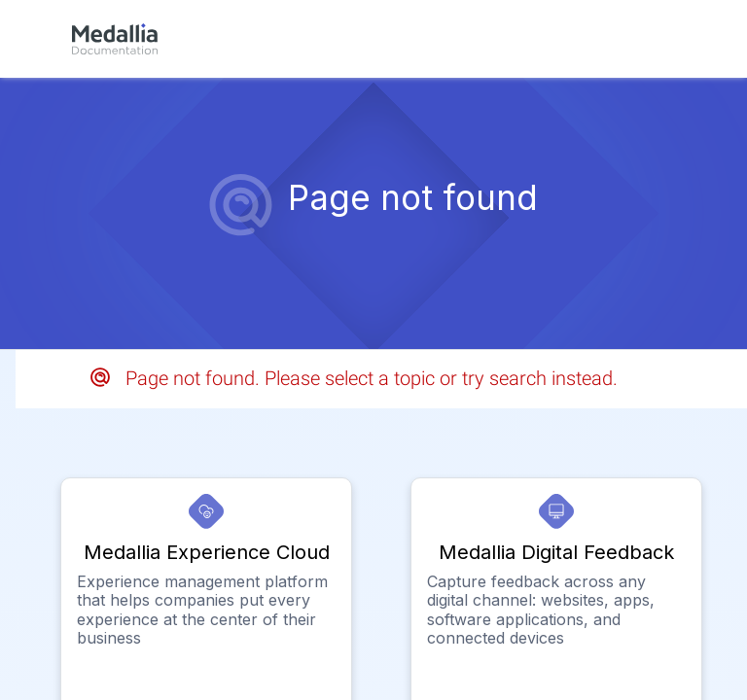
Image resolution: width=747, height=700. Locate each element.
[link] (115, 39)
